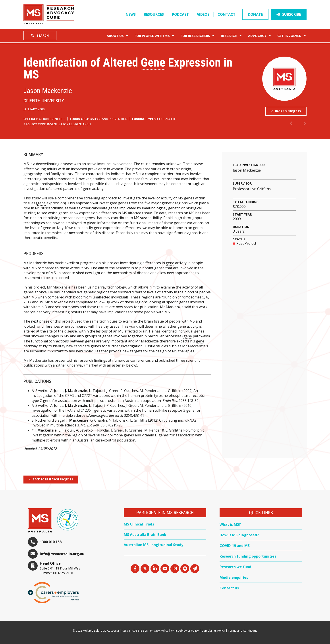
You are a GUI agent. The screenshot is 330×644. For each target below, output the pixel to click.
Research (231, 36)
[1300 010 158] (33, 542)
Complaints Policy (213, 631)
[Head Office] (33, 566)
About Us (117, 36)
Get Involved (291, 36)
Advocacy (259, 36)
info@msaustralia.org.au (62, 554)
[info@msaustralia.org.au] (33, 554)
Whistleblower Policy (185, 631)
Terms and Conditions (243, 631)
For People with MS (154, 36)
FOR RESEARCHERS (197, 36)
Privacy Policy (159, 631)
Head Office (50, 563)
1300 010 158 (51, 542)
